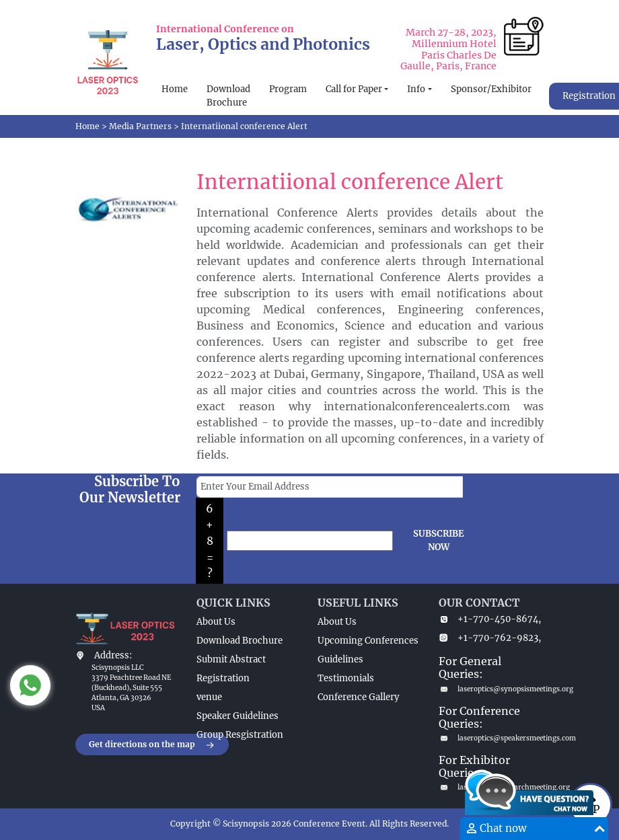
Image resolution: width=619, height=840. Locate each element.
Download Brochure (228, 96)
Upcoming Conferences (368, 641)
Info (416, 89)
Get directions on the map (152, 745)
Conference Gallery (358, 697)
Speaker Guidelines (238, 716)
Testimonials (346, 678)
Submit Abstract (231, 659)
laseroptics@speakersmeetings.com (491, 738)
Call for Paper (354, 89)
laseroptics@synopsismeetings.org (491, 689)
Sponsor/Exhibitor (491, 89)
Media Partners (140, 126)
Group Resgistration (240, 735)
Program (288, 89)
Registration (223, 678)
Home (175, 89)
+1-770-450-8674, (490, 619)
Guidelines (340, 659)
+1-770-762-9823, (490, 638)
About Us (216, 622)
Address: (113, 655)
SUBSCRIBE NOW (439, 540)
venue (209, 697)
